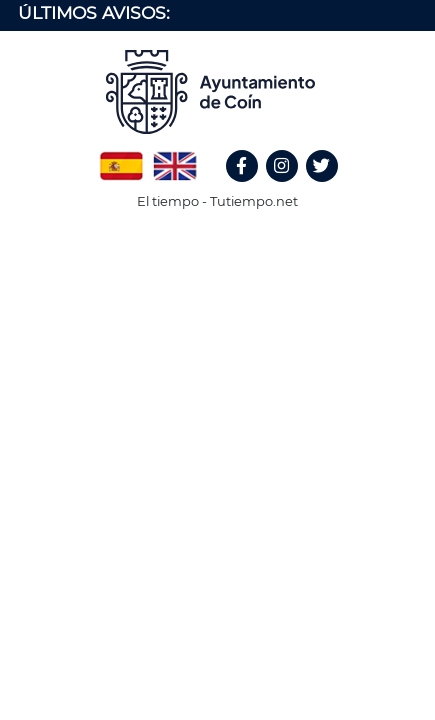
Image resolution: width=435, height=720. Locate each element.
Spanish (121, 159)
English (175, 159)
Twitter (324, 187)
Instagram (292, 187)
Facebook (251, 187)
